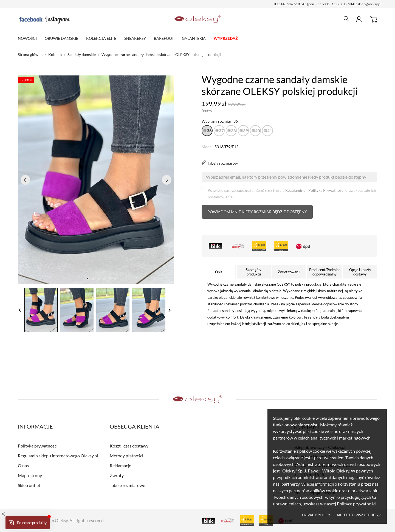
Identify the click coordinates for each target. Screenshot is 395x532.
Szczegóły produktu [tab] (254, 272)
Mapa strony (30, 475)
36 (209, 131)
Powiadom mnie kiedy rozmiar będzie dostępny (257, 212)
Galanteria (194, 38)
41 (270, 131)
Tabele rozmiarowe (127, 485)
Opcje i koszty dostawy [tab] (360, 272)
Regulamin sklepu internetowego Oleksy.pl (58, 456)
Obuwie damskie (61, 38)
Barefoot (164, 38)
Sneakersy (135, 38)
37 (221, 131)
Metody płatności (126, 456)
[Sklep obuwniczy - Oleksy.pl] (198, 19)
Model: (208, 147)
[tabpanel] (96, 180)
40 (258, 131)
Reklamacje (120, 465)
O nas (23, 465)
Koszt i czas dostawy (129, 446)
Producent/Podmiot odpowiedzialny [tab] (325, 272)
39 (246, 131)
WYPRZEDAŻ (226, 38)
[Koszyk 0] (374, 19)
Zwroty (117, 475)
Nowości (27, 38)
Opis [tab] (219, 272)
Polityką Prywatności (326, 190)
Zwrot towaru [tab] (289, 272)
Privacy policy (316, 515)
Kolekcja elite (101, 38)
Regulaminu (295, 190)
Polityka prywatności (38, 446)
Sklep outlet (29, 485)
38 (233, 131)
